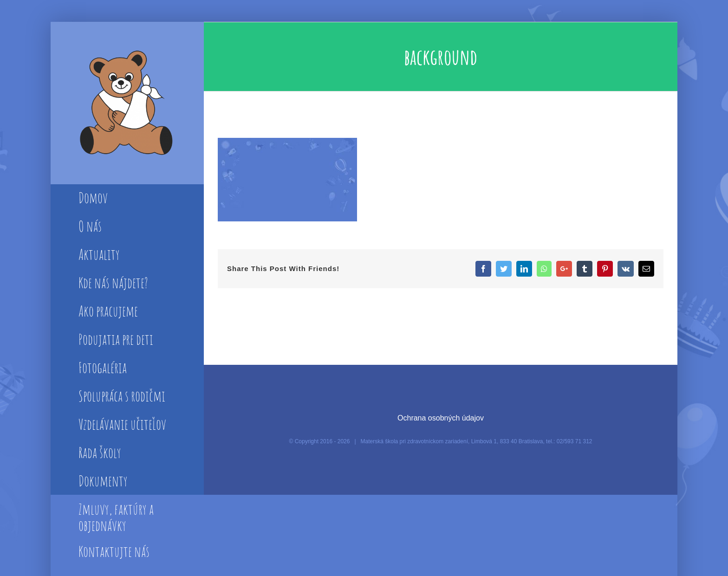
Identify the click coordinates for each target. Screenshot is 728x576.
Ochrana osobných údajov (441, 418)
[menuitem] (127, 199)
